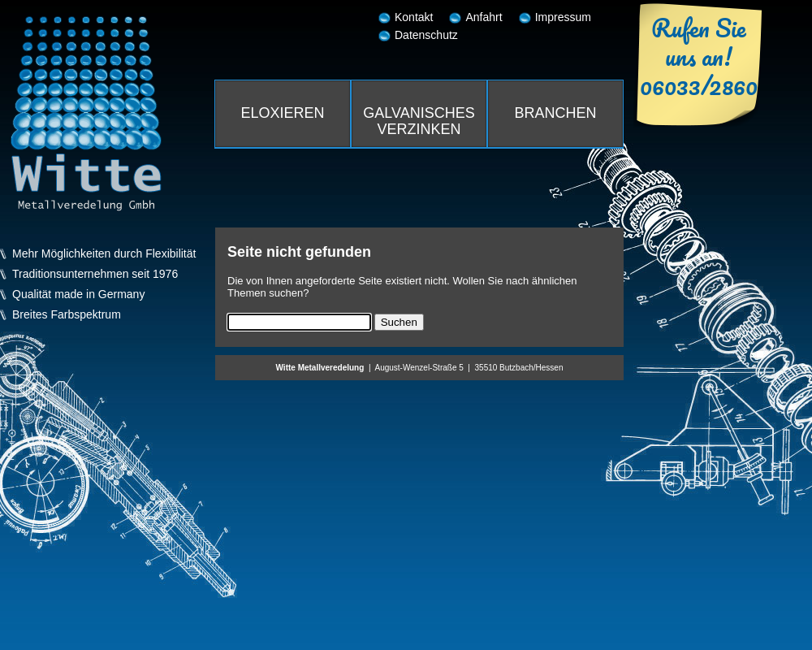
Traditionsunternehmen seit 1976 (95, 274)
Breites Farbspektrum (67, 315)
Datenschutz (426, 35)
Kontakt (414, 17)
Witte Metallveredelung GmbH (86, 114)
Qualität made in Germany (78, 295)
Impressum (563, 17)
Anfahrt (484, 17)
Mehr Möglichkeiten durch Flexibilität (104, 254)
